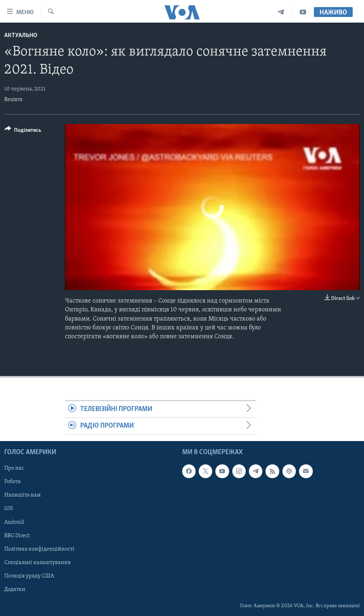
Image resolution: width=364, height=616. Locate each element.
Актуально (21, 36)
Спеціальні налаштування (37, 562)
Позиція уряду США (29, 576)
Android (14, 522)
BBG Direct (17, 535)
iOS (9, 509)
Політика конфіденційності (39, 549)
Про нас (14, 468)
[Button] (23, 131)
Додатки (15, 589)
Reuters (13, 100)
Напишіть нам (22, 495)
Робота (13, 482)
